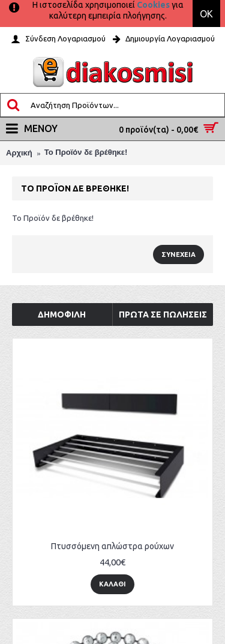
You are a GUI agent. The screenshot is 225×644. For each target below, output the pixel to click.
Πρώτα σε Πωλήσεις (163, 314)
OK (206, 14)
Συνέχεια (178, 254)
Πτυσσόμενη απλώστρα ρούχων (112, 546)
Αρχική (19, 153)
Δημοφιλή (62, 314)
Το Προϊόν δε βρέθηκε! (86, 152)
